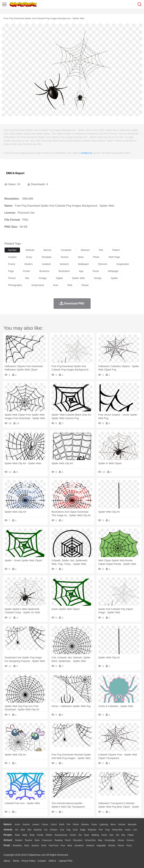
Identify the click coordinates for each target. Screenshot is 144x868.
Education (78, 840)
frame (12, 264)
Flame (76, 824)
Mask (17, 835)
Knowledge (110, 840)
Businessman (61, 835)
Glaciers (85, 824)
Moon (113, 824)
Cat (46, 830)
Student (19, 840)
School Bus (90, 840)
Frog (107, 830)
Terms (16, 861)
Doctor (73, 835)
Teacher (29, 840)
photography (15, 285)
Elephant (92, 830)
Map (100, 840)
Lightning (104, 824)
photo (96, 257)
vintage (43, 278)
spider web (78, 278)
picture (12, 278)
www (81, 257)
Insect (128, 830)
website (30, 250)
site (27, 278)
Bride (32, 835)
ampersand (38, 285)
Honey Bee (117, 830)
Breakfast (17, 846)
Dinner (121, 846)
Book (37, 840)
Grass (94, 824)
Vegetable (101, 846)
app (81, 271)
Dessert (35, 846)
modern (28, 264)
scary (29, 257)
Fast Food (53, 846)
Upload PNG (66, 861)
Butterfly (38, 830)
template (46, 257)
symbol (12, 250)
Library (121, 840)
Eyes (87, 835)
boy (123, 835)
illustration (64, 271)
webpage (113, 271)
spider (114, 278)
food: (7, 845)
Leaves (36, 824)
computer (66, 250)
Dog (68, 830)
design (98, 278)
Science (130, 840)
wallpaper (83, 264)
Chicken (53, 830)
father (131, 835)
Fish (101, 830)
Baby (25, 835)
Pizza (129, 846)
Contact (42, 861)
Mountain (132, 824)
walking (95, 835)
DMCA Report (15, 173)
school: (8, 840)
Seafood (90, 846)
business (44, 271)
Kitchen (112, 846)
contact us (86, 153)
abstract (85, 250)
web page (114, 257)
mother (49, 835)
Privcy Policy (28, 861)
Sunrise (122, 824)
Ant (17, 830)
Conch (54, 824)
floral (96, 271)
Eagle (83, 830)
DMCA (52, 861)
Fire (68, 824)
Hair (111, 835)
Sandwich (79, 846)
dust (56, 285)
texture (65, 257)
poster (27, 271)
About (7, 861)
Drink (44, 846)
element (103, 264)
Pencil (68, 840)
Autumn (26, 824)
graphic (12, 257)
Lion (135, 830)
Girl (117, 835)
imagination (123, 264)
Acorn (17, 824)
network (64, 264)
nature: (8, 824)
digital (59, 278)
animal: (8, 830)
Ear (80, 835)
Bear (23, 830)
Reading (59, 840)
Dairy (27, 846)
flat (101, 250)
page (11, 271)
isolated (46, 264)
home (104, 835)
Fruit (63, 846)
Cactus (45, 824)
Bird (29, 830)
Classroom (47, 840)
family (40, 835)
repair (85, 285)
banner (48, 250)
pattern (116, 250)
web (70, 285)
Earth (62, 824)
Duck (75, 830)
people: (8, 835)
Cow (62, 830)
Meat (70, 846)
